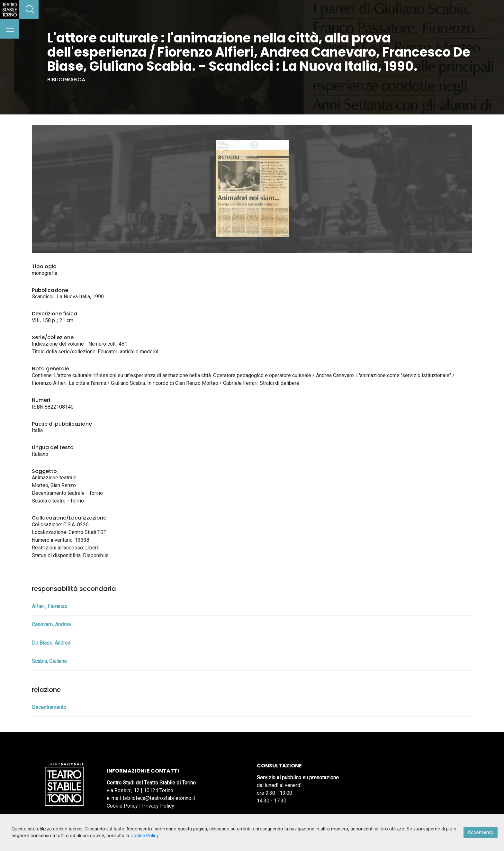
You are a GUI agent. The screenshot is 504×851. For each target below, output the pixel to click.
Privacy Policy (158, 806)
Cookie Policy (122, 806)
